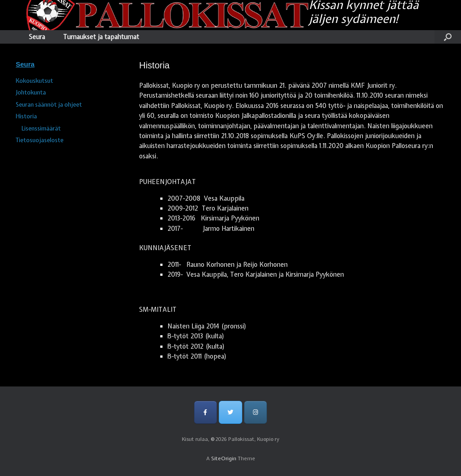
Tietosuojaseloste (40, 140)
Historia (26, 116)
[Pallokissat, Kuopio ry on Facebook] (206, 412)
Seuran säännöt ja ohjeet (49, 105)
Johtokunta (31, 92)
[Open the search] (448, 37)
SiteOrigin (224, 458)
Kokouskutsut (34, 81)
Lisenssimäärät (41, 128)
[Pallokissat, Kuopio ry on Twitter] (230, 412)
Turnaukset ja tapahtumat (101, 37)
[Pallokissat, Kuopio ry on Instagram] (255, 412)
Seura (37, 37)
